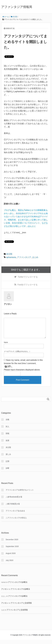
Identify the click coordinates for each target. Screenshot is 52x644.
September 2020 (12, 550)
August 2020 (11, 557)
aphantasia (11, 257)
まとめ (35, 257)
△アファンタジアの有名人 (16, 522)
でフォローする (28, 277)
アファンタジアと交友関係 (21, 607)
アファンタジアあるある (15, 515)
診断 (7, 472)
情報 (7, 437)
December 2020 (12, 544)
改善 (7, 444)
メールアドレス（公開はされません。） (17, 355)
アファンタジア (24, 257)
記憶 (7, 465)
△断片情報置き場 (13, 508)
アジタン (5, 593)
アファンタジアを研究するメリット (20, 494)
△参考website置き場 (14, 501)
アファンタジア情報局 (17, 7)
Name (6, 346)
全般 (7, 424)
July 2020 (9, 564)
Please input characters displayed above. (22, 374)
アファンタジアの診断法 (18, 586)
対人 (7, 431)
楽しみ (8, 458)
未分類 (9, 254)
